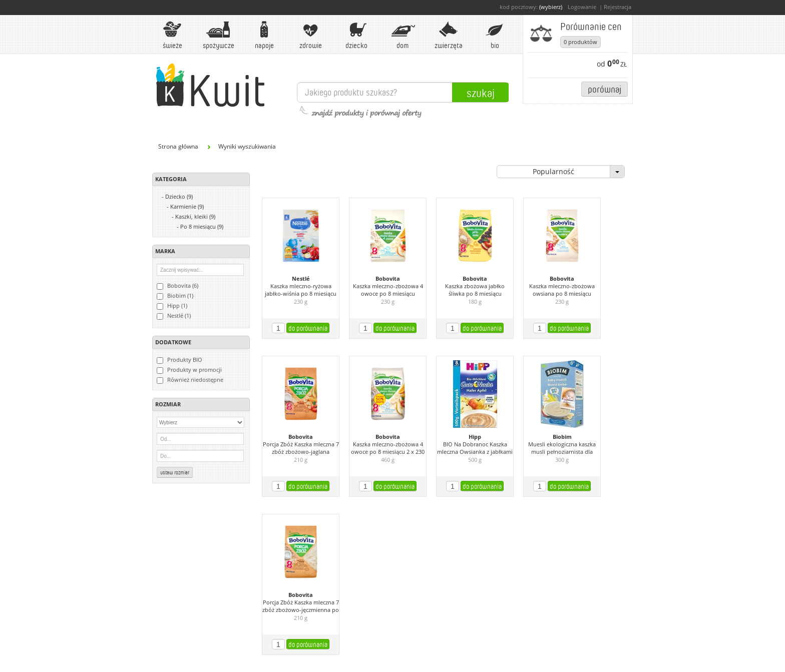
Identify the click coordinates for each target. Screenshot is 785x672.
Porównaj (605, 89)
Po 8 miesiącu (202, 226)
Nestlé (301, 279)
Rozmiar (168, 404)
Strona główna (178, 146)
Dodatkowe (173, 342)
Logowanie (582, 7)
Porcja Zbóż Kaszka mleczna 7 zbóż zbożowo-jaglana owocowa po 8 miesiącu (301, 448)
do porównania (308, 328)
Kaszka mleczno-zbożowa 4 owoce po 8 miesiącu (388, 290)
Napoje (264, 35)
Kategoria (171, 179)
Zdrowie (310, 35)
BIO (495, 35)
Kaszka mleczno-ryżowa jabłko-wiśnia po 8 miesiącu (301, 290)
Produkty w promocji (189, 370)
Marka (165, 251)
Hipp (475, 437)
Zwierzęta (449, 35)
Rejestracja (618, 7)
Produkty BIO (179, 360)
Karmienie (187, 206)
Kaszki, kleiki (195, 216)
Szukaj (481, 93)
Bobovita (388, 279)
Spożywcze (219, 35)
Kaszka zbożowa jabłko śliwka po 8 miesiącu (475, 290)
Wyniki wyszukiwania (247, 146)
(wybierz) (551, 7)
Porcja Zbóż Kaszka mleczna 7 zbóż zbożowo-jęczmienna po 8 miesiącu (301, 606)
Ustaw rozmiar (175, 472)
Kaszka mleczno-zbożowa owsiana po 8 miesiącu (562, 290)
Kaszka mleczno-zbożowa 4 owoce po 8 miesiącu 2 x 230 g (388, 448)
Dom (403, 35)
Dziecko (356, 35)
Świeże (172, 35)
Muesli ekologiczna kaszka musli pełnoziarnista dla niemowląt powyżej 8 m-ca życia (562, 448)
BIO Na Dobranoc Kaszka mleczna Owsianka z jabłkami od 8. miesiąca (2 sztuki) (475, 448)
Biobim (562, 437)
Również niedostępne (190, 380)
